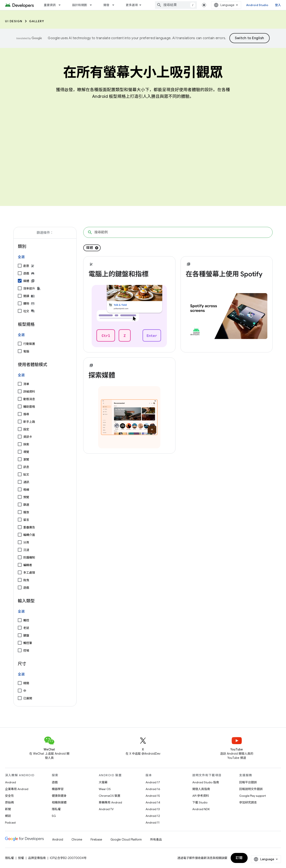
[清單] (20, 384)
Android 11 (153, 823)
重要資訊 (50, 5)
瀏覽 (26, 459)
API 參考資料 (201, 796)
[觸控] (20, 620)
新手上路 (29, 422)
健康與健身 (59, 796)
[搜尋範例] (178, 232)
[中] (20, 691)
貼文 (26, 475)
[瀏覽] (20, 459)
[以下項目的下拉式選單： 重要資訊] (61, 5)
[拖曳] (20, 580)
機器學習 (58, 789)
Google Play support (253, 796)
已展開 (28, 698)
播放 (26, 512)
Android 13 (153, 809)
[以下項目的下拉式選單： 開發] (115, 5)
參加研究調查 (248, 802)
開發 (106, 5)
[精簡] (20, 683)
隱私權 (56, 809)
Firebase (96, 840)
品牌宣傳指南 (37, 858)
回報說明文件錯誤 (251, 789)
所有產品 (156, 840)
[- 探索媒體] (129, 375)
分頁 (26, 542)
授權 (21, 858)
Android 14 (153, 802)
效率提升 (29, 288)
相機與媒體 (59, 802)
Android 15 (153, 796)
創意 (26, 266)
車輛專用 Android (110, 802)
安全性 (9, 796)
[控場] (20, 650)
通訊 (26, 482)
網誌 (8, 816)
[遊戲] (20, 273)
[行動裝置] (20, 344)
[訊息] (20, 467)
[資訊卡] (20, 437)
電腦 (26, 351)
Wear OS (105, 789)
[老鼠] (20, 628)
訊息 (26, 467)
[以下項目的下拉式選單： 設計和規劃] (93, 5)
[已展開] (20, 698)
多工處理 (29, 573)
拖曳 (26, 580)
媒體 (26, 281)
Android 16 (153, 789)
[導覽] (20, 452)
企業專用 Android (17, 789)
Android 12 (153, 816)
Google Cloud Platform (126, 840)
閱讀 (26, 296)
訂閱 (239, 858)
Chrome (77, 840)
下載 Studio (200, 802)
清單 (26, 384)
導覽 (26, 452)
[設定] (20, 429)
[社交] (20, 311)
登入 (278, 5)
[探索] (20, 444)
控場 (26, 651)
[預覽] (20, 497)
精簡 (26, 683)
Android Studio (257, 5)
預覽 (26, 497)
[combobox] (176, 5)
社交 (26, 311)
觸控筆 (28, 643)
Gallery (37, 21)
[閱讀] (20, 296)
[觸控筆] (20, 643)
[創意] (20, 266)
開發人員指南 (201, 789)
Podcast (10, 823)
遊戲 (26, 273)
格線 (26, 490)
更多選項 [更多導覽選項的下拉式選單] (132, 5)
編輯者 (28, 565)
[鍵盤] (20, 635)
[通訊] (20, 482)
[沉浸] (20, 550)
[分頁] (20, 542)
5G (54, 816)
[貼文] (20, 474)
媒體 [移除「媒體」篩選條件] (90, 248)
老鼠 (26, 628)
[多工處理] (20, 572)
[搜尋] (20, 414)
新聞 (8, 809)
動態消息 (29, 399)
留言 (26, 520)
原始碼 (9, 802)
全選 (21, 257)
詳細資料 (29, 392)
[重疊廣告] (20, 527)
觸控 (26, 620)
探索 (26, 444)
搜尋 (26, 414)
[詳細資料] (20, 391)
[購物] (20, 303)
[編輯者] (20, 565)
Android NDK (201, 809)
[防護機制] (20, 557)
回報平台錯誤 (248, 782)
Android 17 (153, 782)
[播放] (20, 512)
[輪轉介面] (20, 535)
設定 (26, 429)
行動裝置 (29, 344)
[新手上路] (20, 422)
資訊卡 (28, 437)
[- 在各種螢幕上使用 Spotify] (227, 274)
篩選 (26, 505)
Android (10, 782)
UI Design (14, 21)
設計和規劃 (80, 5)
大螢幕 (103, 782)
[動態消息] (20, 399)
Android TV (106, 809)
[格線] (20, 489)
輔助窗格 (29, 407)
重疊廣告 (29, 527)
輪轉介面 (29, 535)
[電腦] (20, 351)
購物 (26, 304)
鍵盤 (26, 635)
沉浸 (26, 550)
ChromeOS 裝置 (110, 796)
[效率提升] (20, 288)
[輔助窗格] (20, 406)
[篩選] (20, 505)
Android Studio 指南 (206, 782)
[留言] (20, 520)
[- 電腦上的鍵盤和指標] (129, 274)
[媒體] (20, 281)
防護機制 (29, 558)
